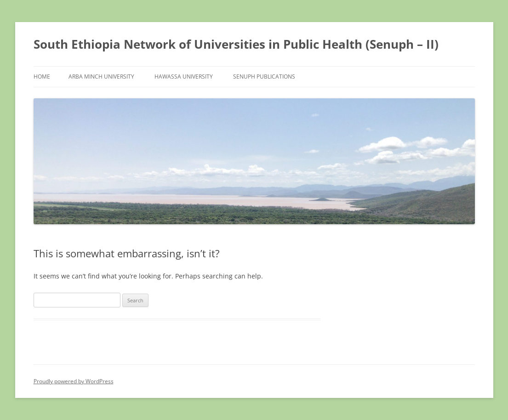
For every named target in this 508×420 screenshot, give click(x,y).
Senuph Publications (264, 77)
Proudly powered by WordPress (74, 381)
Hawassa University (184, 77)
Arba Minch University (101, 77)
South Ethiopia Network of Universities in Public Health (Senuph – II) (236, 44)
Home (42, 77)
